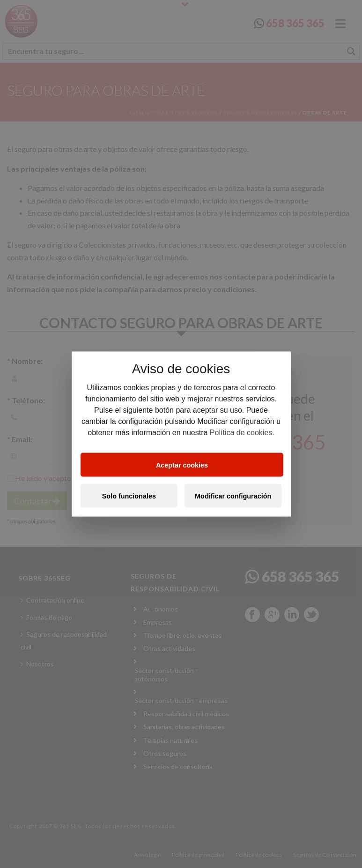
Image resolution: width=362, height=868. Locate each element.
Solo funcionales (129, 496)
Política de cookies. (242, 433)
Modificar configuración (233, 496)
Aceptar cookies (182, 465)
